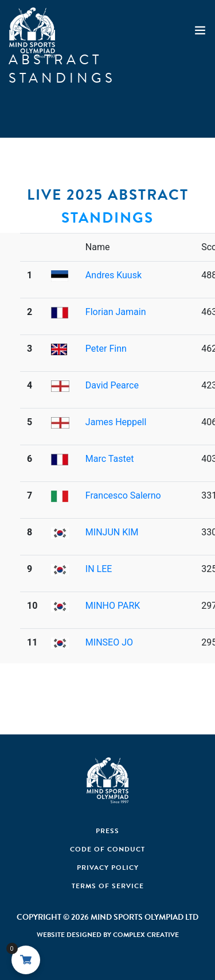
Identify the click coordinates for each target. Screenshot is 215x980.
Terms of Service (108, 886)
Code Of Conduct (107, 849)
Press (107, 831)
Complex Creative (146, 935)
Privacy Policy (108, 868)
